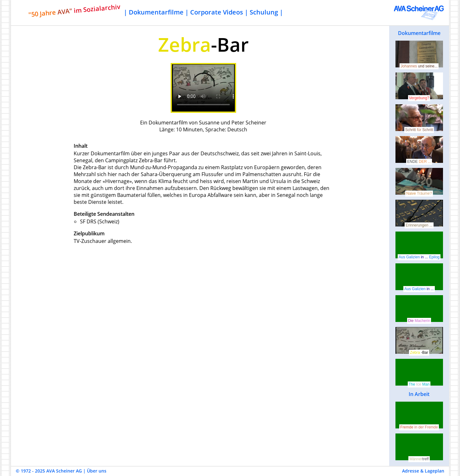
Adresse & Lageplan (423, 471)
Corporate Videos (217, 12)
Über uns (97, 471)
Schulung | (266, 12)
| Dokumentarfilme (154, 12)
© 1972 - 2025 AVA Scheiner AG (49, 471)
